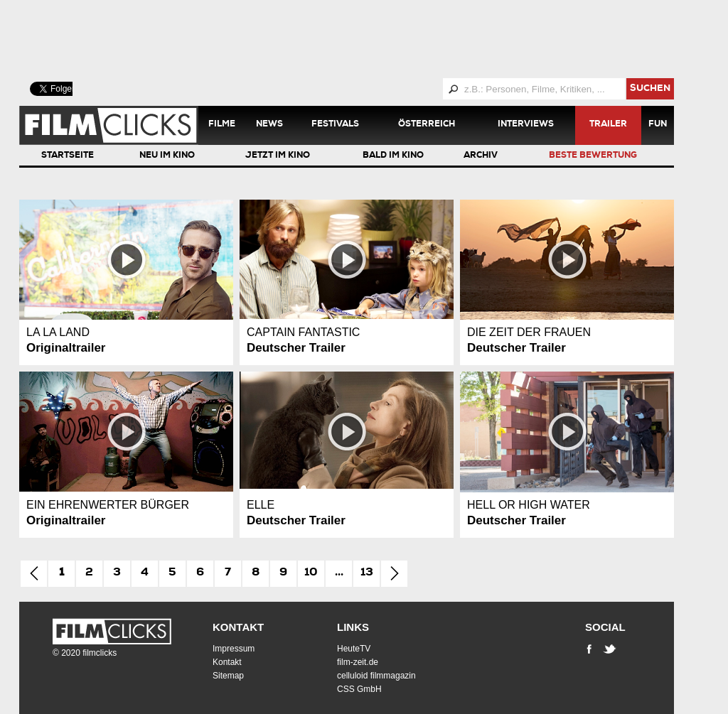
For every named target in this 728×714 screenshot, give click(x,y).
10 (311, 573)
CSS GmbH (359, 689)
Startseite (68, 156)
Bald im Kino (393, 156)
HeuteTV (354, 649)
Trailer (608, 125)
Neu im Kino (167, 156)
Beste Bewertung (593, 156)
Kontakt (238, 627)
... (339, 573)
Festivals (335, 125)
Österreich (427, 125)
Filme (222, 125)
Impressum (234, 649)
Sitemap (228, 676)
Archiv (481, 156)
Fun (658, 125)
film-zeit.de (358, 662)
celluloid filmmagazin (376, 676)
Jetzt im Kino (278, 156)
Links (353, 627)
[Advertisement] (364, 39)
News (269, 125)
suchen (650, 89)
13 (367, 573)
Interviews (526, 125)
